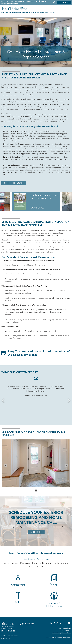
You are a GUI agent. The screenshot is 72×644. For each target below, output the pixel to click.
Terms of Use (66, 633)
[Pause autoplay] (36, 490)
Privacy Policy (56, 633)
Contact (64, 2)
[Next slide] (66, 465)
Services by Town (65, 628)
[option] (36, 391)
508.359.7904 (7, 1)
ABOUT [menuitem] (52, 13)
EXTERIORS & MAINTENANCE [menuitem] (22, 13)
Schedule (36, 532)
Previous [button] (3, 401)
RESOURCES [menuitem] (44, 13)
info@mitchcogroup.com (25, 1)
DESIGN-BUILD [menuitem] (6, 13)
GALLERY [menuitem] (36, 13)
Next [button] (69, 401)
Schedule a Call (14, 183)
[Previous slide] (6, 465)
